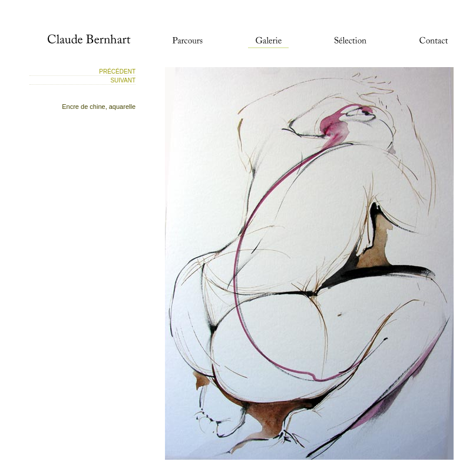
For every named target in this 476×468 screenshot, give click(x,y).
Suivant (123, 80)
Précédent (117, 72)
